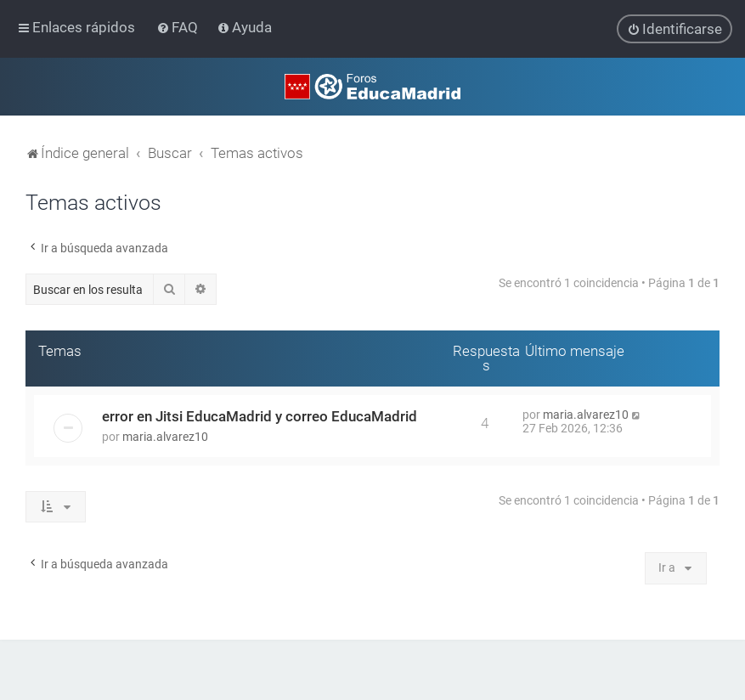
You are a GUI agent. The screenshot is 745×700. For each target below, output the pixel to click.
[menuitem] (179, 27)
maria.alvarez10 (165, 437)
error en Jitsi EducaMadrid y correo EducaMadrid (260, 416)
